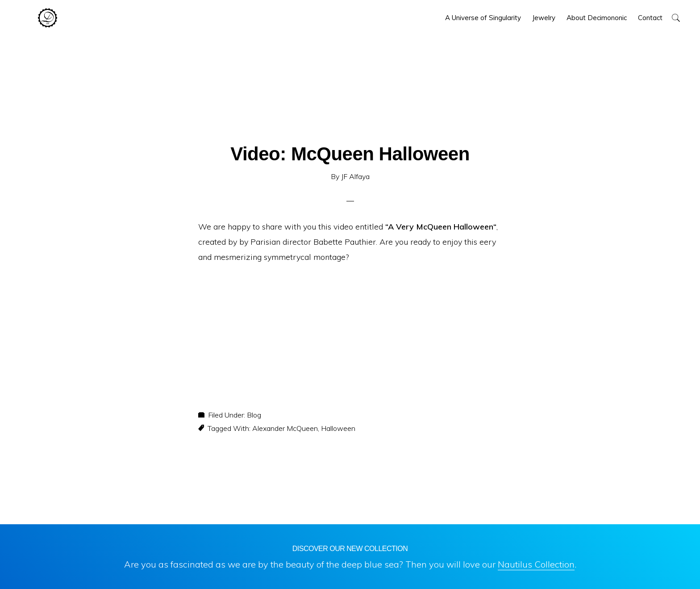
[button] (676, 18)
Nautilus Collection (536, 564)
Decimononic (48, 18)
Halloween (338, 428)
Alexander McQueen (285, 428)
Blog (254, 415)
